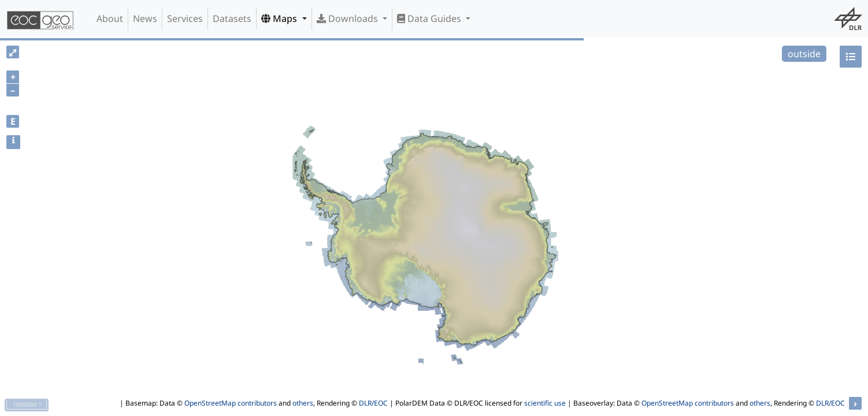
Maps (280, 18)
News (145, 18)
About (110, 18)
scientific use (545, 403)
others (303, 403)
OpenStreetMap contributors (231, 403)
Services (185, 18)
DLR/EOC (373, 403)
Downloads (348, 18)
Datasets (232, 18)
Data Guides (430, 18)
